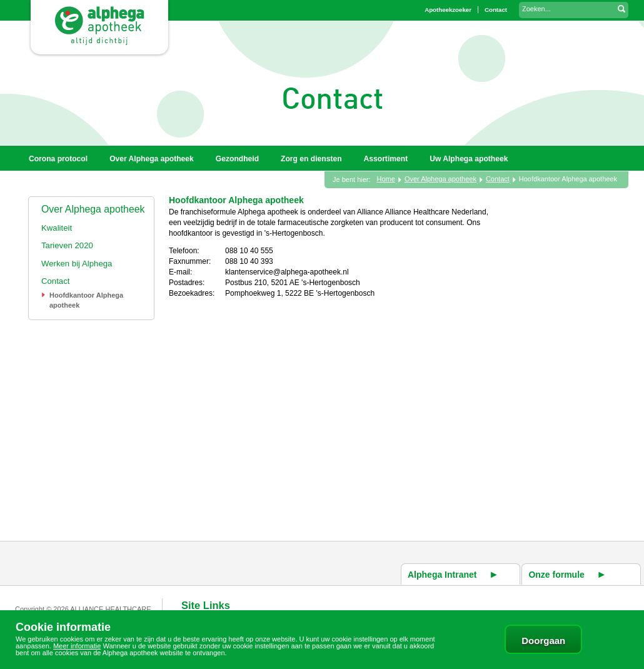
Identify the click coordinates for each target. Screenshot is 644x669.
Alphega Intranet (442, 575)
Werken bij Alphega (77, 264)
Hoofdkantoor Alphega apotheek (568, 179)
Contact (55, 281)
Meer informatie (77, 646)
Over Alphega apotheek (93, 209)
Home (386, 179)
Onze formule (556, 575)
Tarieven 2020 (67, 245)
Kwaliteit (57, 228)
